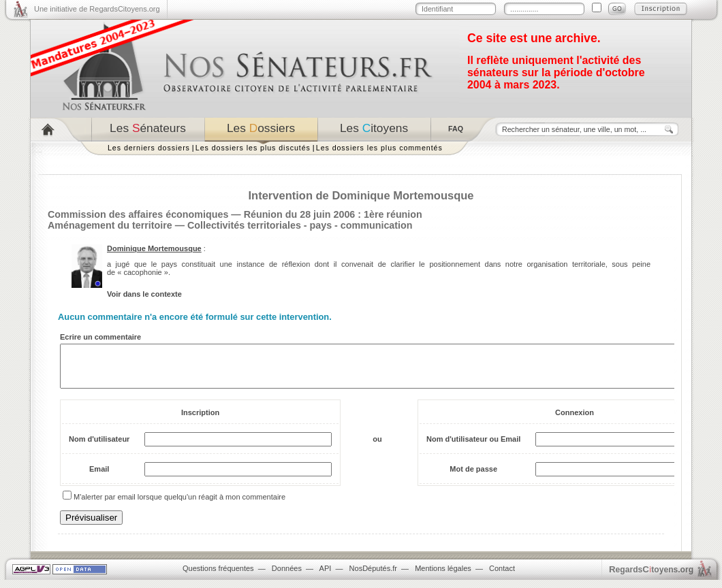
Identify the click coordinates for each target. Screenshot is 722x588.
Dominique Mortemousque (154, 248)
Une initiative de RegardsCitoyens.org (97, 9)
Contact (502, 576)
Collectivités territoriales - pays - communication (300, 225)
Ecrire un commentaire (100, 337)
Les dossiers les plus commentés (379, 148)
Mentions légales (443, 576)
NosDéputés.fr (373, 576)
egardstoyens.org (651, 577)
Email (99, 477)
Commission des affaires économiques (138, 214)
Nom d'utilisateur (99, 447)
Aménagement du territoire (110, 225)
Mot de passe (473, 477)
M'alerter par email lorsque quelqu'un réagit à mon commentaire (179, 505)
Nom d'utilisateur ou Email (473, 447)
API (326, 576)
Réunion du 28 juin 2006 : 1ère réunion (333, 214)
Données (287, 576)
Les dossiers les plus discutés (253, 148)
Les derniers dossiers (149, 148)
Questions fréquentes (218, 576)
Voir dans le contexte (144, 294)
